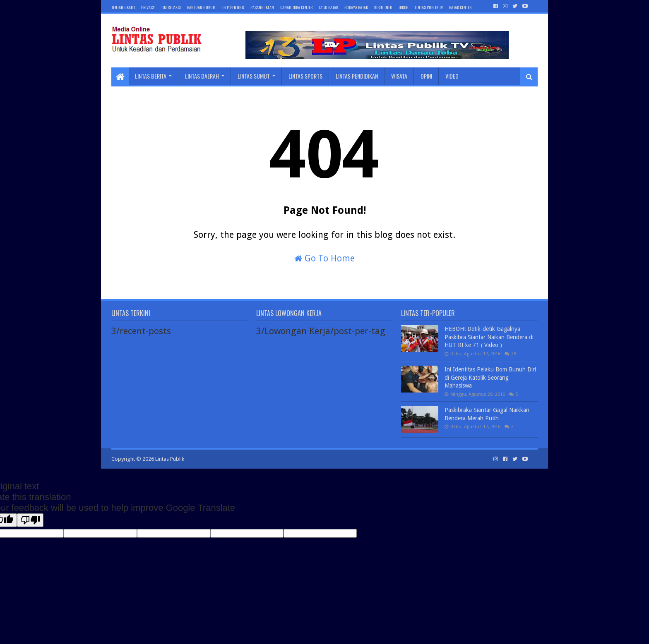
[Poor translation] (30, 520)
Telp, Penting (233, 7)
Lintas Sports (305, 76)
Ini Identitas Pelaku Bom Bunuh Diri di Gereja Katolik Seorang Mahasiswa (490, 377)
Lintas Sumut (254, 76)
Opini (426, 76)
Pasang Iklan (262, 7)
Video (452, 76)
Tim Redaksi (171, 7)
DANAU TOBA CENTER (296, 7)
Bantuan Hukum (201, 7)
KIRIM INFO (383, 7)
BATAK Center (460, 7)
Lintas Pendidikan (357, 76)
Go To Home (324, 258)
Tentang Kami (123, 7)
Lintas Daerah (202, 76)
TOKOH (403, 7)
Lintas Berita (151, 76)
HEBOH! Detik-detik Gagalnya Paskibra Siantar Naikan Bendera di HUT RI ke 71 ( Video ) (489, 337)
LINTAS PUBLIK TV (429, 7)
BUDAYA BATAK (356, 7)
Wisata (399, 76)
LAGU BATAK (328, 7)
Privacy (148, 7)
